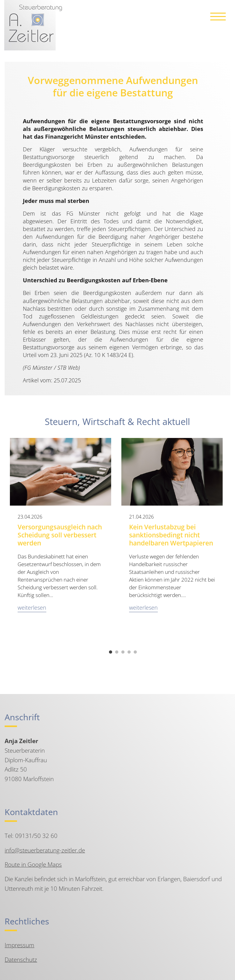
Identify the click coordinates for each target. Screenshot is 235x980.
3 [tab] (123, 652)
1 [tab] (111, 652)
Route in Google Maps (33, 864)
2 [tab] (117, 652)
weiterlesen (32, 608)
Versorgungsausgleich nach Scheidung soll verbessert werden (60, 535)
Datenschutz (21, 959)
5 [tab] (135, 652)
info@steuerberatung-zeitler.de (45, 850)
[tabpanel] (61, 535)
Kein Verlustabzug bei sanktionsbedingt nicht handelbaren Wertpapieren (171, 535)
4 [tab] (129, 652)
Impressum (19, 945)
